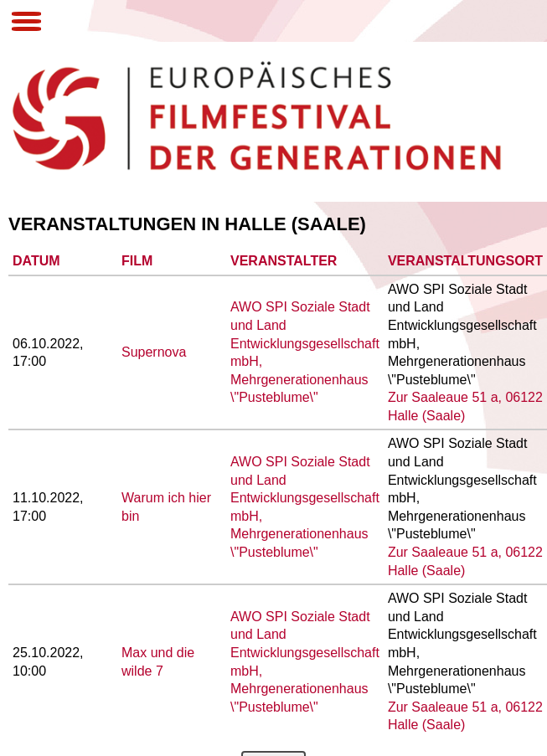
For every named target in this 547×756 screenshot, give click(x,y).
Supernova (154, 352)
